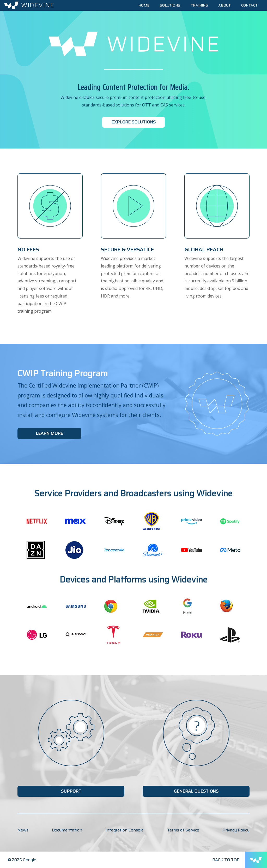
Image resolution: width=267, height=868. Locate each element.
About (224, 5)
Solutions (170, 5)
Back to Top (226, 860)
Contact (249, 5)
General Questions (196, 791)
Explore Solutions (133, 122)
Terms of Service (183, 830)
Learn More (49, 433)
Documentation (67, 830)
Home (144, 5)
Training (199, 5)
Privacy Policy (236, 830)
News (23, 830)
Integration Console (125, 830)
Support (71, 791)
